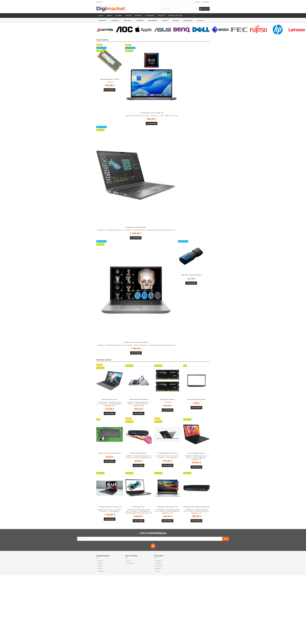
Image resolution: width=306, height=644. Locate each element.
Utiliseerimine (101, 571)
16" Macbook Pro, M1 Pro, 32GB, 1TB (110, 507)
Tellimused (158, 563)
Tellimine (100, 566)
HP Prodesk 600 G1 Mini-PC (139, 453)
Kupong (157, 571)
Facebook (153, 546)
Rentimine (100, 568)
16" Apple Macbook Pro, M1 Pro (167, 453)
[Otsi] (179, 9)
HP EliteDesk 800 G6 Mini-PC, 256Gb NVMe (196, 507)
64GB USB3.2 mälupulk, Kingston (191, 275)
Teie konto (159, 556)
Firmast (128, 561)
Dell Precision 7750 (138, 507)
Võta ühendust (130, 563)
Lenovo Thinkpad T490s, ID (196, 453)
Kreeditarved (159, 566)
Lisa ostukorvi (109, 90)
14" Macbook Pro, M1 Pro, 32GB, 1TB (151, 113)
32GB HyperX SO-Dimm (167, 399)
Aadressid (158, 568)
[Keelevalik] (100, 2)
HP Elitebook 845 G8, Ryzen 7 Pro (167, 507)
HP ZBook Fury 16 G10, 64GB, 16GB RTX (136, 342)
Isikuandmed (159, 561)
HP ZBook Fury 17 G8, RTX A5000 (136, 227)
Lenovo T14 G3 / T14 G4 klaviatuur (110, 453)
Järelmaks (100, 563)
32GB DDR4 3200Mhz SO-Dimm (109, 79)
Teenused (100, 561)
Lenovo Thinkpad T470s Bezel (196, 399)
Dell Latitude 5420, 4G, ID (110, 399)
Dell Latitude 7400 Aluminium (138, 399)
